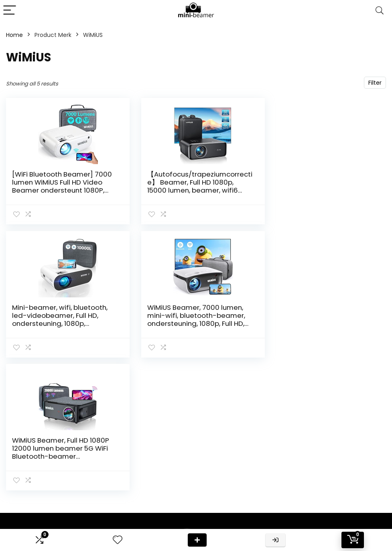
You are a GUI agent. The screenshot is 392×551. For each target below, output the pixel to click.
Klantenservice (288, 475)
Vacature (280, 508)
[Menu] (10, 11)
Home (14, 35)
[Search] (380, 11)
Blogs (274, 520)
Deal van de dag (197, 540)
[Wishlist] (118, 540)
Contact (279, 464)
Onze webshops (289, 497)
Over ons (280, 486)
